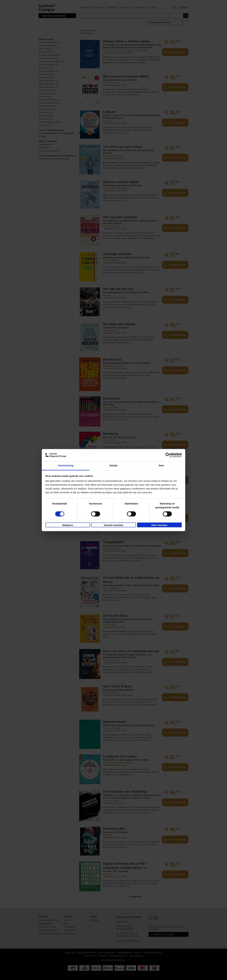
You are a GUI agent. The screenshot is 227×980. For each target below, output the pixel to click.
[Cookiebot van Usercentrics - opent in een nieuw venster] (168, 455)
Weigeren (68, 525)
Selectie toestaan (114, 525)
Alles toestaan (159, 525)
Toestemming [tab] (66, 466)
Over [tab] (161, 466)
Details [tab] (113, 466)
